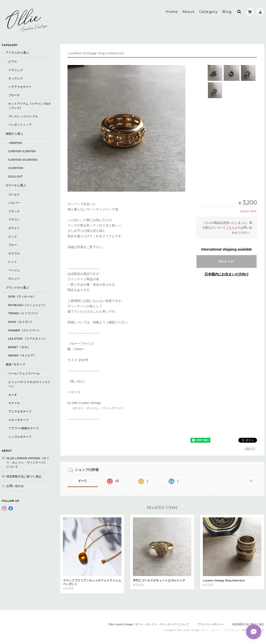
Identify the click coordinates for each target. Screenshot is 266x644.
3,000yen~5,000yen (22, 151)
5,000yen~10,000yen (23, 159)
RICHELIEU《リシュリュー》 (27, 305)
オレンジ (14, 278)
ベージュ (14, 270)
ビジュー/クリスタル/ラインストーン (30, 384)
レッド (13, 261)
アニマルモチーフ (20, 411)
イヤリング (16, 70)
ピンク (13, 236)
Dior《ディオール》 (22, 296)
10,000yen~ (16, 168)
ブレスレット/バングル (23, 116)
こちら (230, 227)
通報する (250, 449)
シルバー (14, 202)
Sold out (227, 261)
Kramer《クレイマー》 (25, 330)
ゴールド (14, 194)
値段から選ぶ (14, 133)
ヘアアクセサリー (20, 87)
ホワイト (14, 228)
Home (172, 11)
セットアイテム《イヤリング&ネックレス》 (30, 106)
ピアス (13, 61)
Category (208, 11)
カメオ (13, 394)
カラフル (14, 253)
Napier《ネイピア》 (22, 355)
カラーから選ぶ (16, 185)
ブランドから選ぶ (17, 287)
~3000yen (15, 143)
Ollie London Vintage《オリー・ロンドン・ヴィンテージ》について (28, 462)
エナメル (14, 403)
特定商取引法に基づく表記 (24, 476)
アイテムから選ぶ (17, 52)
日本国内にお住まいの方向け (227, 274)
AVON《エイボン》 (21, 322)
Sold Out (16, 176)
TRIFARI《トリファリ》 (24, 313)
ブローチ (14, 95)
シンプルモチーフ (20, 436)
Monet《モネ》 (19, 347)
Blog (227, 11)
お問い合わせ (15, 486)
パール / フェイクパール (24, 373)
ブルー (13, 245)
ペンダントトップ (20, 124)
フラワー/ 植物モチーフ (24, 428)
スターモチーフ (18, 420)
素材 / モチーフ (16, 364)
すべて (83, 481)
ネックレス (16, 78)
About (189, 11)
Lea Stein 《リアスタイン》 (27, 338)
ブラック (14, 211)
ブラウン (14, 219)
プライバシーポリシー (211, 624)
